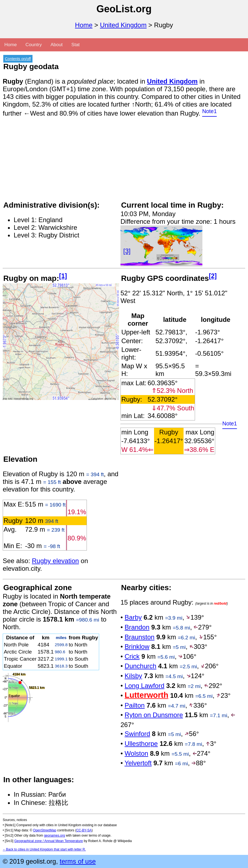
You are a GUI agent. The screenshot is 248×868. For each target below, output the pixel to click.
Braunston (139, 637)
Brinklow (137, 647)
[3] (127, 251)
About (57, 45)
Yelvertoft (138, 763)
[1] (63, 276)
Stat (75, 45)
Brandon (137, 627)
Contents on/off (18, 59)
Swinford (137, 734)
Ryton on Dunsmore (154, 715)
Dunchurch (140, 666)
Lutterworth (146, 695)
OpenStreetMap (45, 830)
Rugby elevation (55, 561)
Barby (133, 617)
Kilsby (133, 676)
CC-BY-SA (84, 830)
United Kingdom (123, 25)
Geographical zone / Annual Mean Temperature (48, 841)
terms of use (78, 861)
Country (34, 45)
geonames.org (54, 835)
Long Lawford (144, 686)
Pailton (135, 705)
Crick (132, 656)
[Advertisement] (124, 162)
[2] (213, 276)
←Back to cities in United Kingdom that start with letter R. (44, 849)
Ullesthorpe (141, 744)
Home (84, 25)
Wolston (136, 753)
